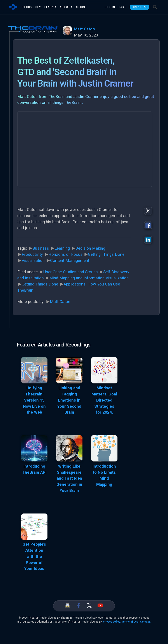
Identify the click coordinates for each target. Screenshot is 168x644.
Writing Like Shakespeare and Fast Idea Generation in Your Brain (69, 478)
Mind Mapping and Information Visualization (89, 278)
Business (41, 248)
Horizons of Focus (65, 254)
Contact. (145, 622)
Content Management (70, 261)
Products (30, 7)
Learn (49, 7)
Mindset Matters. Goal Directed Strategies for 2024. (104, 400)
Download (139, 7)
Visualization (33, 261)
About (65, 7)
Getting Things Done (106, 254)
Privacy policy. (112, 622)
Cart (122, 7)
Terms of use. (130, 622)
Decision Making (90, 248)
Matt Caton (84, 29)
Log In (110, 7)
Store (81, 7)
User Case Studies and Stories (71, 272)
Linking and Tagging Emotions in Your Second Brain (69, 400)
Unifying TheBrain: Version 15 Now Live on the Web (34, 400)
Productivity (32, 254)
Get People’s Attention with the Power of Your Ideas (34, 556)
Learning (62, 248)
